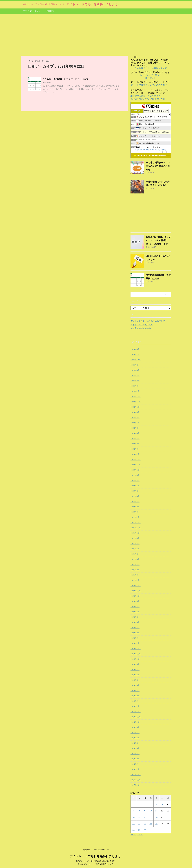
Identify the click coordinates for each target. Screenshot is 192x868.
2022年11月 (136, 465)
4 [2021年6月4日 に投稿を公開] (156, 804)
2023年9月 (135, 412)
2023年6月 (135, 428)
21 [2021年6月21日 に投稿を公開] (134, 824)
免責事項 (50, 11)
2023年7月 (135, 423)
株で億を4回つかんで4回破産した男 (148, 99)
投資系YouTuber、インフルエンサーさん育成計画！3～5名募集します (158, 240)
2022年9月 (135, 475)
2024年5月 (135, 370)
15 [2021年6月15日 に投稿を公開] (139, 817)
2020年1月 (135, 643)
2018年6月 (135, 743)
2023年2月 (135, 449)
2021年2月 (135, 575)
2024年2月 (135, 386)
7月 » (140, 835)
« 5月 (133, 835)
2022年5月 (135, 496)
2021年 (37, 61)
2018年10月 (136, 722)
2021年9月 (135, 538)
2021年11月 (136, 528)
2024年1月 (135, 391)
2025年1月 (135, 354)
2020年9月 (135, 601)
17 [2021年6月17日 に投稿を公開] (151, 817)
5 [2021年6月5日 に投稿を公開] (162, 804)
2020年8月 (135, 607)
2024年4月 (135, 376)
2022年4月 (135, 502)
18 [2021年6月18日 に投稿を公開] (156, 817)
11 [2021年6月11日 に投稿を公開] (156, 811)
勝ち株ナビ (151, 78)
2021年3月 (135, 570)
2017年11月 (136, 780)
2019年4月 (135, 691)
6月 (43, 61)
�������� (165, 152)
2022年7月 (135, 486)
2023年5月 (135, 433)
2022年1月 (135, 517)
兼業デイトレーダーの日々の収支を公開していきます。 (96, 861)
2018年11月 (136, 717)
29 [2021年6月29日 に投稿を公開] (139, 830)
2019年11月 (136, 654)
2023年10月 (136, 407)
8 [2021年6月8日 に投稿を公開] (139, 811)
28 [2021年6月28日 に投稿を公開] (134, 830)
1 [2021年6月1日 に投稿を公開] (139, 804)
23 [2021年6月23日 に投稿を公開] (145, 824)
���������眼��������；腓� (151, 150)
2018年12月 (136, 712)
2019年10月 (136, 659)
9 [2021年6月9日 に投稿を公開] (145, 811)
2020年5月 (135, 622)
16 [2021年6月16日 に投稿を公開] (145, 817)
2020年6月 (135, 617)
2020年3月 (135, 633)
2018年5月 (135, 748)
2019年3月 (135, 696)
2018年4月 (135, 754)
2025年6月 (135, 349)
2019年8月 (135, 670)
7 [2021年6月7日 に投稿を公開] (133, 811)
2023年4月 (135, 439)
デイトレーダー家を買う (142, 325)
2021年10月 (136, 533)
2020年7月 (135, 612)
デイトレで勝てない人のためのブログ (149, 85)
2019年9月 (135, 664)
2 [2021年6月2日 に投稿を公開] (145, 804)
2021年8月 (135, 544)
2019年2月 (135, 701)
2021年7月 (135, 549)
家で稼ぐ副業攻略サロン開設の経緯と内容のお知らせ (158, 166)
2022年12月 (136, 460)
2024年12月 (136, 360)
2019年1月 (135, 706)
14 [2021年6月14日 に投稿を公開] (134, 817)
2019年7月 (135, 675)
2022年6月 (135, 491)
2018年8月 (135, 733)
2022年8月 (135, 481)
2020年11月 (136, 591)
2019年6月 (135, 680)
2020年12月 (136, 586)
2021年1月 (135, 580)
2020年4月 (135, 628)
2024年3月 (135, 381)
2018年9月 (135, 727)
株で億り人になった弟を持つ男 (146, 96)
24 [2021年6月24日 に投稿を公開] (151, 824)
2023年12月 (136, 397)
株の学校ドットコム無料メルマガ (151, 68)
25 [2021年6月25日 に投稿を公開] (156, 824)
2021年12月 (136, 523)
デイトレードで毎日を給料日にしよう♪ (93, 4)
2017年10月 (136, 785)
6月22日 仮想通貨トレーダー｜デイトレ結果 (66, 79)
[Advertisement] (96, 34)
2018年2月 (135, 764)
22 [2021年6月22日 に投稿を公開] (139, 824)
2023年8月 (135, 418)
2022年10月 (136, 470)
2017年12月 (136, 775)
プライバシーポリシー (33, 11)
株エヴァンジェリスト (151, 75)
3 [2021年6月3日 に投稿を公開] (151, 804)
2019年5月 (135, 685)
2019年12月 (136, 649)
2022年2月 (135, 512)
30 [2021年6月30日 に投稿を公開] (145, 830)
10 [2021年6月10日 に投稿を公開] (151, 811)
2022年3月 (135, 507)
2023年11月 (136, 402)
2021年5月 (135, 559)
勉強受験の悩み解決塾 (141, 328)
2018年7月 (135, 738)
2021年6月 (135, 554)
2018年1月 (135, 769)
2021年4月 (135, 565)
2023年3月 (135, 444)
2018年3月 (135, 759)
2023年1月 (135, 454)
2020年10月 (136, 596)
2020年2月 (135, 638)
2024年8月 (135, 365)
